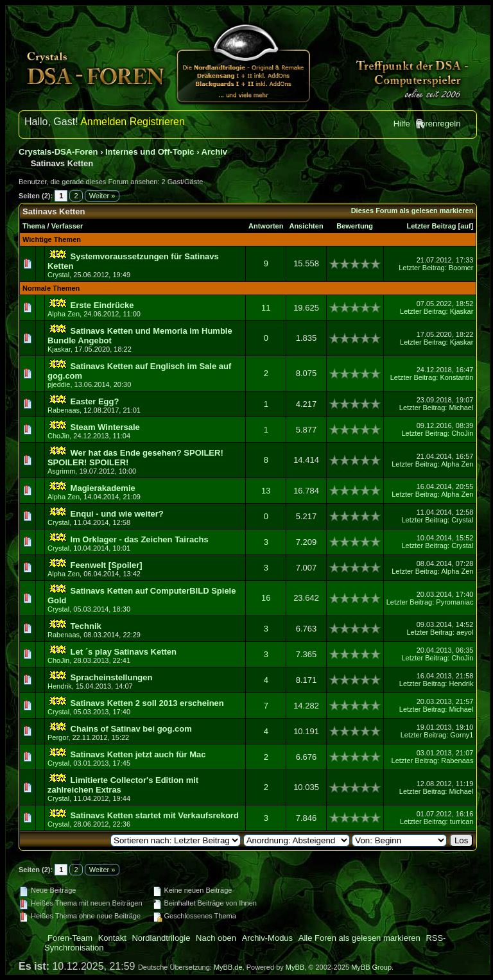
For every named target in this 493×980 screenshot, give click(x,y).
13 (266, 491)
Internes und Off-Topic (150, 152)
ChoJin (58, 436)
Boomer (461, 268)
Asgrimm (61, 471)
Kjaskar (462, 311)
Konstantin (456, 377)
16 (266, 598)
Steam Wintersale (105, 427)
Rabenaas (64, 410)
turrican (462, 821)
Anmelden (103, 122)
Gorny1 (462, 735)
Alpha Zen (64, 314)
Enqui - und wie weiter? (117, 514)
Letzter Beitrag (431, 226)
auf (466, 226)
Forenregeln (438, 124)
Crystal (58, 275)
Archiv (214, 152)
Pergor (58, 737)
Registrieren (157, 122)
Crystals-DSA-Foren (58, 152)
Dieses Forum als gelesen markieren (412, 211)
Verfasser (67, 226)
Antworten (266, 226)
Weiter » (102, 196)
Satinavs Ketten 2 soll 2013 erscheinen (147, 703)
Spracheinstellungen (112, 677)
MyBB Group (371, 967)
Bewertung (355, 226)
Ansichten (306, 226)
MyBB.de (228, 967)
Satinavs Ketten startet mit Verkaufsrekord (155, 815)
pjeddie (59, 384)
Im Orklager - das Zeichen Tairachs (140, 539)
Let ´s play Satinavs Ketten (124, 652)
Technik (86, 626)
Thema (34, 226)
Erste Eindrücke (102, 305)
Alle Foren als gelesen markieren (359, 938)
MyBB (295, 967)
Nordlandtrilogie (161, 938)
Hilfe (402, 124)
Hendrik (60, 686)
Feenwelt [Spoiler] (107, 565)
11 (266, 308)
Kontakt (112, 938)
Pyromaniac (454, 602)
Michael (461, 408)
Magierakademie (103, 488)
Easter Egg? (95, 401)
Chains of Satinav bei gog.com (131, 729)
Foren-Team (70, 938)
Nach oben (216, 938)
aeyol (465, 632)
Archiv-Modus (267, 938)
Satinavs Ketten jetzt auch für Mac (138, 754)
